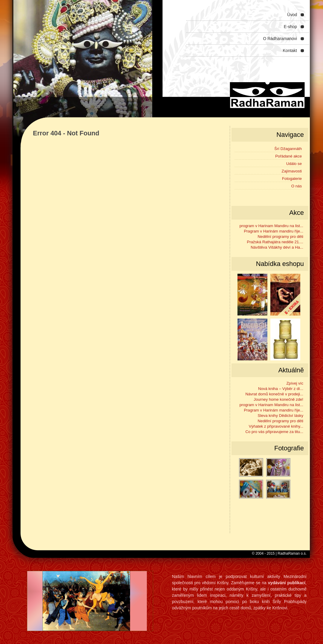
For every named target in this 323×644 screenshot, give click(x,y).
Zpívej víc (295, 383)
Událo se (294, 164)
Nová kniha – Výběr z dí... (281, 389)
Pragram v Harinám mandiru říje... (274, 231)
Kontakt (290, 51)
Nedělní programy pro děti (281, 237)
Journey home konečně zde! (278, 399)
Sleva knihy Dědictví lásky (281, 416)
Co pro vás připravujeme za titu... (275, 432)
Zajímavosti (292, 171)
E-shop (290, 27)
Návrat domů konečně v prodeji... (274, 394)
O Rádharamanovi (280, 39)
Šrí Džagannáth (288, 149)
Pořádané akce (288, 156)
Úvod (292, 15)
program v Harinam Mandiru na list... (271, 226)
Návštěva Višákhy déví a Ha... (277, 247)
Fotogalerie (292, 179)
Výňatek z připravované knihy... (276, 426)
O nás (297, 186)
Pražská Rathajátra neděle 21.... (275, 242)
